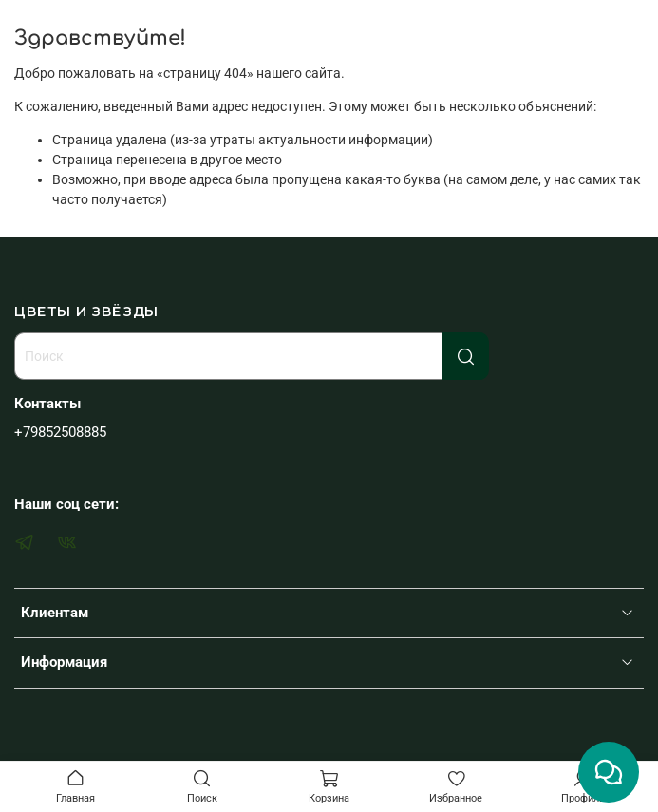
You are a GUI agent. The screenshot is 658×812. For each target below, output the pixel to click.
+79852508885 (60, 432)
